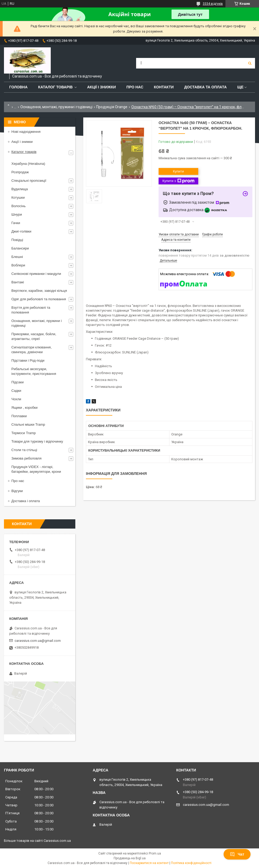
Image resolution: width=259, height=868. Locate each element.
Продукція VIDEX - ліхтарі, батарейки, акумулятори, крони (36, 469)
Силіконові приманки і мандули (36, 274)
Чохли (16, 399)
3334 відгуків (213, 4)
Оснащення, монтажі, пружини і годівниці (56, 107)
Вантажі (18, 282)
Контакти (164, 87)
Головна (18, 87)
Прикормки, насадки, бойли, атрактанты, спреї (34, 336)
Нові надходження (26, 132)
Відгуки (17, 491)
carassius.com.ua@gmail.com (38, 641)
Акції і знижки (102, 87)
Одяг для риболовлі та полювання (39, 299)
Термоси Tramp (24, 433)
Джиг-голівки (21, 231)
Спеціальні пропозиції (29, 181)
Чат (237, 854)
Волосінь (18, 206)
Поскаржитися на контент (149, 863)
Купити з (178, 181)
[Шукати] (250, 63)
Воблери (18, 265)
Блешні (17, 257)
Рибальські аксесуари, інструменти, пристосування (34, 371)
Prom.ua (155, 853)
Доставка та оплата (205, 87)
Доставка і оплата (26, 501)
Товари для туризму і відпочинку (37, 441)
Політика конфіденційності (191, 863)
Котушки (18, 197)
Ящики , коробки (24, 408)
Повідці (17, 240)
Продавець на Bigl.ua (130, 858)
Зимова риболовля (26, 458)
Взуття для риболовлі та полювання (31, 310)
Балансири (20, 248)
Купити (178, 171)
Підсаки (18, 382)
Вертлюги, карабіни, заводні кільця (39, 291)
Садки (16, 391)
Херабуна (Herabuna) (28, 164)
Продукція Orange (112, 107)
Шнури (17, 214)
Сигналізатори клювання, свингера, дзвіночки (32, 350)
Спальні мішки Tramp (28, 424)
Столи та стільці (24, 450)
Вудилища (20, 189)
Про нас (135, 87)
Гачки (16, 223)
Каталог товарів (55, 87)
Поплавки (19, 416)
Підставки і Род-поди (28, 360)
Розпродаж (20, 172)
